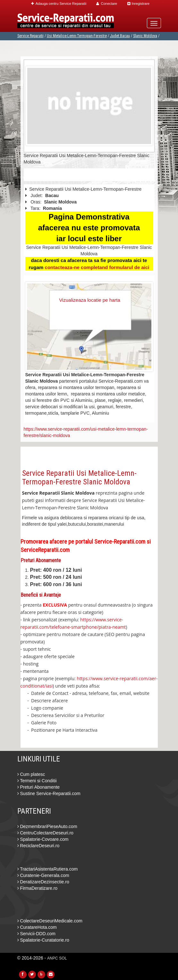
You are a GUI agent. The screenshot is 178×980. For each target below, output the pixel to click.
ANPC (52, 958)
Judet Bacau (120, 36)
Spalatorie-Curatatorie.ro (43, 940)
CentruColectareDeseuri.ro (45, 833)
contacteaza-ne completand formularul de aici (97, 267)
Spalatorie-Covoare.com (43, 839)
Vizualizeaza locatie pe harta (90, 300)
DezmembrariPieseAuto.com (47, 826)
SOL (63, 958)
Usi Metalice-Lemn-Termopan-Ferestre (77, 36)
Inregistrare (139, 4)
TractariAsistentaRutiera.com (48, 869)
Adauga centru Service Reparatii (59, 4)
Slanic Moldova (145, 36)
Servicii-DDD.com (36, 934)
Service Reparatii (30, 36)
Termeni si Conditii (37, 781)
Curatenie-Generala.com (43, 875)
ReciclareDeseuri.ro (38, 846)
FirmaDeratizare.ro (38, 888)
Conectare (107, 4)
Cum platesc (31, 774)
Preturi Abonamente (39, 787)
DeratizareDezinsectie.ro (43, 882)
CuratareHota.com (37, 927)
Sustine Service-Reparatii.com (49, 793)
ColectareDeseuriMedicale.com (50, 921)
